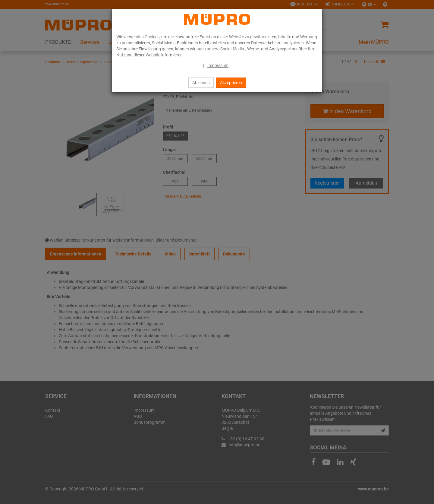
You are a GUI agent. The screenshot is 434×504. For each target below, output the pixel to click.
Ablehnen (201, 83)
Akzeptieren (231, 83)
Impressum (218, 65)
